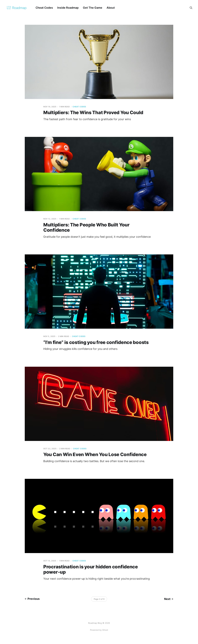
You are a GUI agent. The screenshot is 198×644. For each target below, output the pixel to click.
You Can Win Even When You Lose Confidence (95, 454)
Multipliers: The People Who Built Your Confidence (86, 227)
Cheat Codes (44, 8)
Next (169, 599)
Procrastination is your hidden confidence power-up (91, 569)
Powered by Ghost (99, 630)
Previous (32, 599)
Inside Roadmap (68, 8)
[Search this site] (191, 8)
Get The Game (93, 8)
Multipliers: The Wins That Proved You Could (93, 112)
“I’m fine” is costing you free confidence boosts (96, 342)
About (111, 8)
